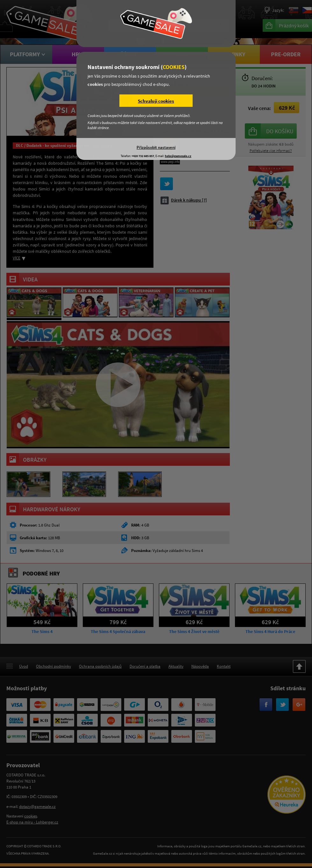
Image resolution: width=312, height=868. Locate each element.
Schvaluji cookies (156, 101)
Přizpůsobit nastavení (156, 147)
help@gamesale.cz (178, 156)
